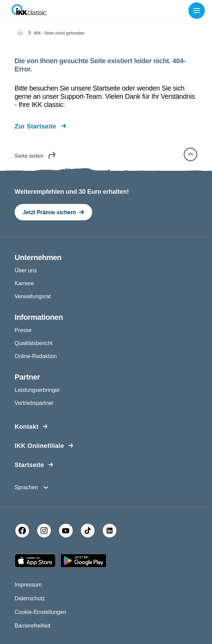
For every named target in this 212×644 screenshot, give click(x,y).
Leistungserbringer (37, 390)
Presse (23, 330)
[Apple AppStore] (35, 561)
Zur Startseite (36, 126)
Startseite (29, 465)
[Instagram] (44, 531)
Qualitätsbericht (34, 343)
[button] (190, 154)
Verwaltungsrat (33, 296)
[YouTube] (66, 531)
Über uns (26, 270)
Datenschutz (30, 598)
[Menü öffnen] (198, 11)
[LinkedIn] (110, 531)
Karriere (24, 283)
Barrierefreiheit (33, 626)
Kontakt (27, 427)
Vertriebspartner (34, 403)
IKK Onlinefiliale (39, 446)
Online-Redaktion (36, 356)
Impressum (28, 585)
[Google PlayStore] (83, 561)
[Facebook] (22, 531)
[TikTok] (88, 531)
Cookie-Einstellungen (40, 612)
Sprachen (26, 487)
